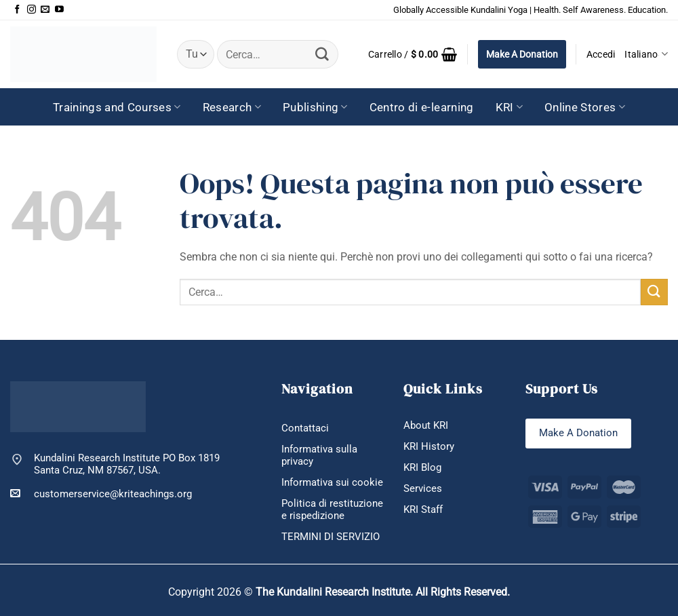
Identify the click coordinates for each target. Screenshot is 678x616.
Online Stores (585, 107)
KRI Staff (423, 509)
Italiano (646, 54)
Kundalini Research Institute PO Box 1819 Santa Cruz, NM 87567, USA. (127, 464)
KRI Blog (422, 467)
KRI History (429, 446)
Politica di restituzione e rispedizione (332, 509)
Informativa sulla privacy (319, 455)
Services (423, 488)
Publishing (315, 107)
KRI (510, 107)
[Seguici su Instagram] (32, 10)
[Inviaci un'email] (45, 10)
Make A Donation (522, 54)
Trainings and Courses (117, 107)
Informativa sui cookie (332, 482)
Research (232, 107)
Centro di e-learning (422, 107)
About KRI (426, 425)
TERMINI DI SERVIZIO (331, 537)
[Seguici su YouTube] (59, 10)
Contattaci (305, 428)
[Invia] (322, 54)
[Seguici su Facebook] (17, 10)
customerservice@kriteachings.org (101, 494)
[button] (413, 54)
